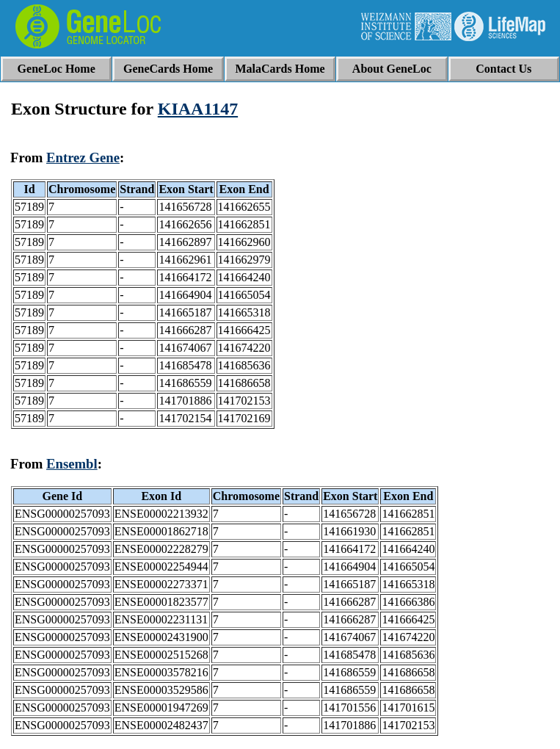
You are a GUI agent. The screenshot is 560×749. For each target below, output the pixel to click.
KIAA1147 (198, 109)
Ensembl (72, 464)
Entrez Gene (83, 158)
